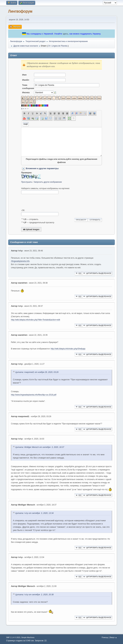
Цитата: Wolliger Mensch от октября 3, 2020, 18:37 (40, 447)
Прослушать (27, 182)
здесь (65, 34)
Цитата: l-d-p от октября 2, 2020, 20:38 (34, 595)
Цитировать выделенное (97, 273)
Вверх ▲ (113, 637)
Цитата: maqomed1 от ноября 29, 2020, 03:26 (37, 372)
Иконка (26, 92)
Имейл (26, 80)
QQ (78, 273)
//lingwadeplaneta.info (20, 261)
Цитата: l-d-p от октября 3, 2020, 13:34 (34, 513)
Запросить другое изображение (48, 182)
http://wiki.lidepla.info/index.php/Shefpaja (68, 349)
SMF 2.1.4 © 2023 (13, 637)
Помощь (105, 637)
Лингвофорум (20, 11)
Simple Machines (28, 637)
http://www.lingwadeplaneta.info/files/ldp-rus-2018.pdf (34, 395)
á (22, 109)
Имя (24, 75)
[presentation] (45, 202)
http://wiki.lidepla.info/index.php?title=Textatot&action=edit (35, 320)
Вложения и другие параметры (42, 168)
